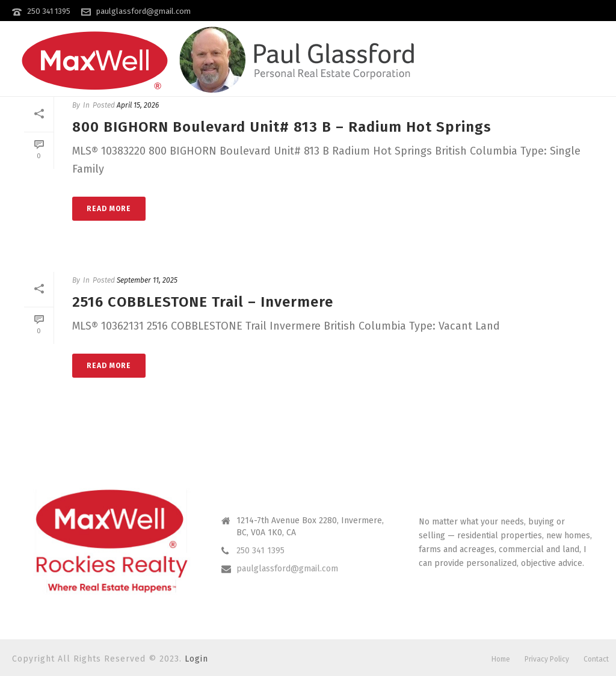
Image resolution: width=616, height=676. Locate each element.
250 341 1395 (49, 11)
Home (501, 659)
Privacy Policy (547, 659)
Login (196, 659)
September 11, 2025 (147, 280)
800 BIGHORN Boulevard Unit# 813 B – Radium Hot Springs (282, 127)
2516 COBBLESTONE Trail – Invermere (203, 302)
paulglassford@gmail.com (143, 11)
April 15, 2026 (138, 105)
